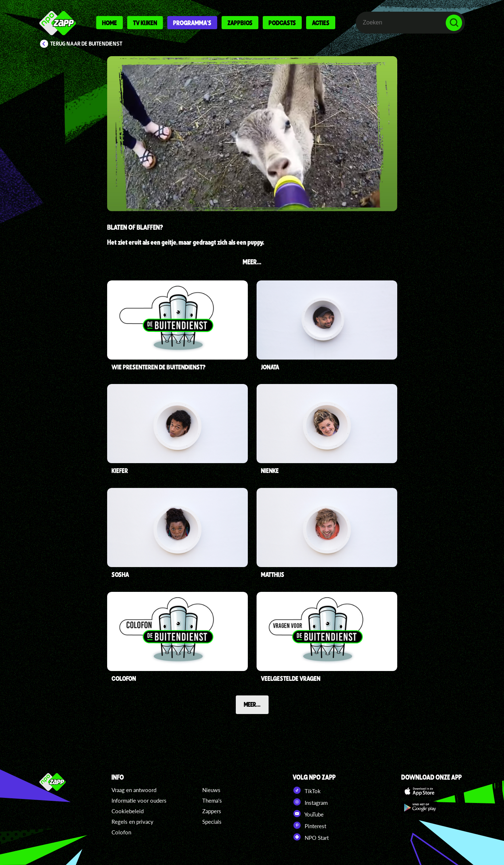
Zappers (212, 811)
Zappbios (240, 23)
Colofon (121, 832)
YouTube (308, 814)
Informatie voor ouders (139, 800)
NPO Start (311, 837)
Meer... (252, 704)
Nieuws (211, 790)
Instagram (310, 802)
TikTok (307, 790)
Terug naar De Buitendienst (86, 44)
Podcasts (282, 23)
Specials (212, 822)
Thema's (212, 800)
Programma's (192, 23)
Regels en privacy (132, 822)
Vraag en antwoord (134, 790)
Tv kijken (145, 23)
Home (110, 23)
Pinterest (309, 825)
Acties (321, 23)
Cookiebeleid (128, 811)
